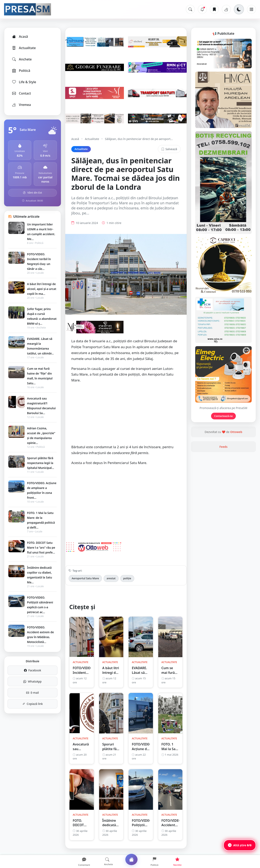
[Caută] (190, 9)
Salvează (169, 149)
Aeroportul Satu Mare (85, 578)
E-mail (32, 693)
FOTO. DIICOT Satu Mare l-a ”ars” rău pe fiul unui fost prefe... (41, 548)
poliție (127, 578)
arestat (111, 578)
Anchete (22, 59)
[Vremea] (226, 9)
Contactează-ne (224, 416)
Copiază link (33, 704)
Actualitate (24, 48)
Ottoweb (236, 432)
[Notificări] (202, 9)
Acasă (20, 37)
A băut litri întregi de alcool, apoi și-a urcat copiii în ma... (42, 289)
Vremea (21, 105)
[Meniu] (251, 9)
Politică (21, 71)
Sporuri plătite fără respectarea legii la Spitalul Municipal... (41, 463)
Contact (21, 93)
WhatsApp (32, 681)
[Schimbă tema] (239, 9)
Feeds (223, 447)
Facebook (33, 670)
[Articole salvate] (214, 9)
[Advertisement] (126, 416)
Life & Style (24, 82)
